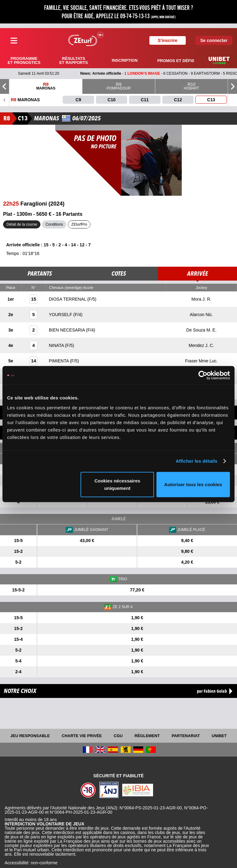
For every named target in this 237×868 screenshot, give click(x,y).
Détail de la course (22, 224)
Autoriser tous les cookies (193, 484)
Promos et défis (176, 61)
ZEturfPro (79, 224)
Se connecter (214, 40)
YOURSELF (61, 315)
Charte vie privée (82, 736)
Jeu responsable (30, 736)
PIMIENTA (59, 361)
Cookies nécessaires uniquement (117, 484)
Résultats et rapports (73, 61)
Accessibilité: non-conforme (31, 863)
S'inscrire (167, 40)
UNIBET (219, 736)
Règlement (147, 736)
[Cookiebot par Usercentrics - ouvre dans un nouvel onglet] (203, 375)
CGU (118, 736)
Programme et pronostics (24, 61)
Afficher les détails (196, 461)
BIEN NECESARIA (67, 330)
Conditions (54, 224)
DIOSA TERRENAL (68, 299)
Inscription (125, 60)
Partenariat (186, 736)
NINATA (57, 345)
